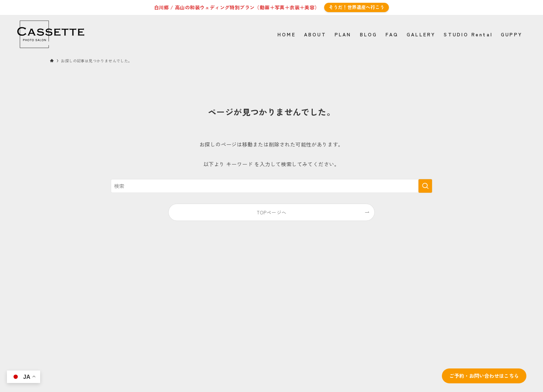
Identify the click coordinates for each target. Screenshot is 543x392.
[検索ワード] (271, 186)
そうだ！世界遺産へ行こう (357, 7)
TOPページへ (272, 212)
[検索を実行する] (425, 186)
